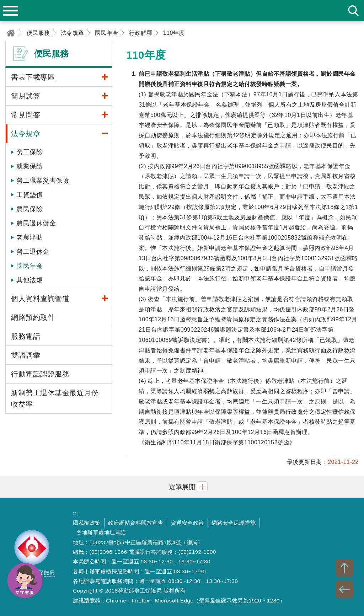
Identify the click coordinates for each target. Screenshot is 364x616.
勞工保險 (30, 152)
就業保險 (30, 166)
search (353, 11)
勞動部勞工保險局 (32, 557)
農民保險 (30, 209)
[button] (182, 486)
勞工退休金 (33, 252)
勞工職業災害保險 (43, 181)
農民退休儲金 (36, 223)
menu (11, 11)
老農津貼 (30, 237)
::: (75, 513)
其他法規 (30, 280)
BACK (344, 589)
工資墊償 (30, 195)
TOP (344, 568)
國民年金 (30, 266)
